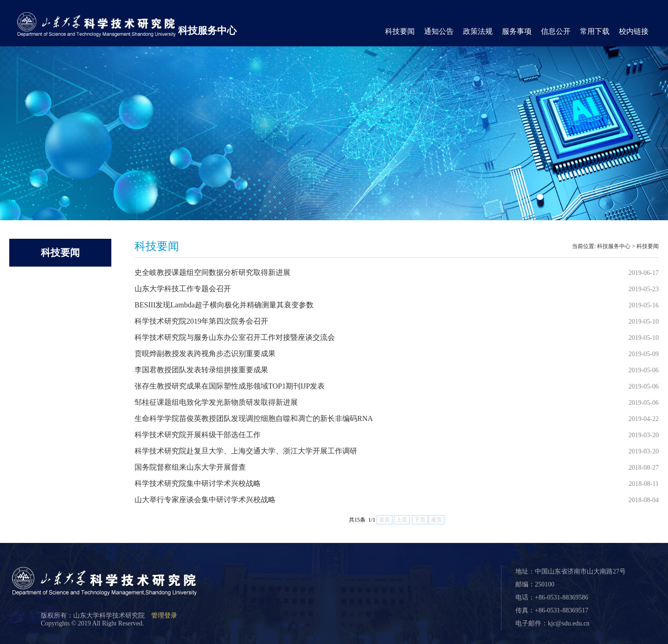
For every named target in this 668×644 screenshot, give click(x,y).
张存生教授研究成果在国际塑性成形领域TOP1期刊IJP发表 (230, 386)
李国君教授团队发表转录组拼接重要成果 (201, 370)
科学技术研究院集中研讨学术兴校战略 (198, 483)
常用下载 (595, 31)
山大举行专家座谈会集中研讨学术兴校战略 (205, 500)
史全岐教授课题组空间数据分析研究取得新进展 (212, 272)
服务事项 (517, 31)
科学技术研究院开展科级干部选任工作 (198, 435)
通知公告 (439, 31)
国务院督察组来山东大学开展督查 (190, 467)
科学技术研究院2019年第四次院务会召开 (201, 321)
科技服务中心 (207, 31)
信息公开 (556, 31)
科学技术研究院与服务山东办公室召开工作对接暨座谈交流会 (235, 337)
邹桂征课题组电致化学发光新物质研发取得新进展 (216, 402)
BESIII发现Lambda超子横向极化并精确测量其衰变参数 (224, 305)
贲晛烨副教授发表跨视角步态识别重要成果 (205, 354)
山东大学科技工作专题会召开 (183, 289)
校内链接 (634, 31)
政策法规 (478, 31)
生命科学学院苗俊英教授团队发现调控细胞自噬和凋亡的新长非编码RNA (254, 418)
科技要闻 (400, 31)
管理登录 (164, 615)
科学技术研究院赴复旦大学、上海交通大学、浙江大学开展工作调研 (246, 451)
